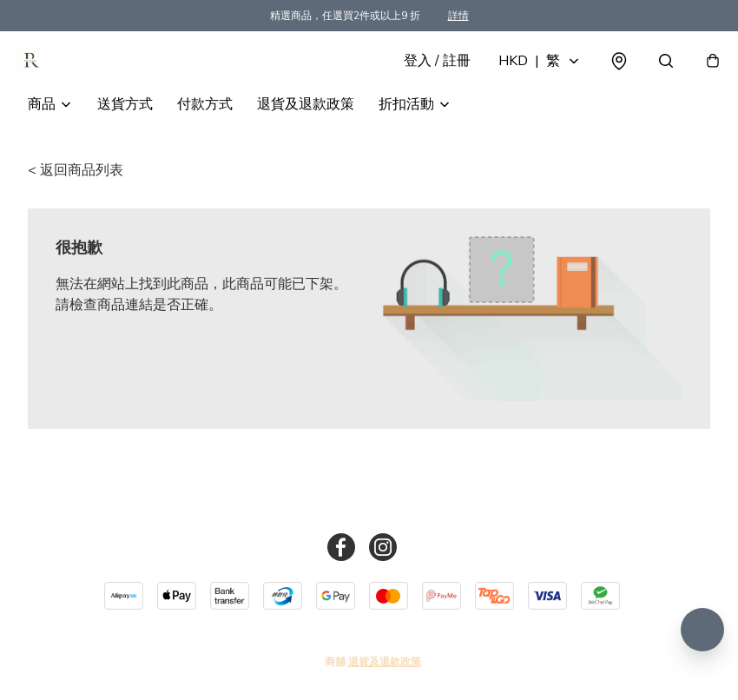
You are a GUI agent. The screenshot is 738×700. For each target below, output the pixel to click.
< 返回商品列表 (76, 208)
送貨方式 (125, 142)
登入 (424, 80)
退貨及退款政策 (306, 142)
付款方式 (205, 142)
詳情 (458, 16)
